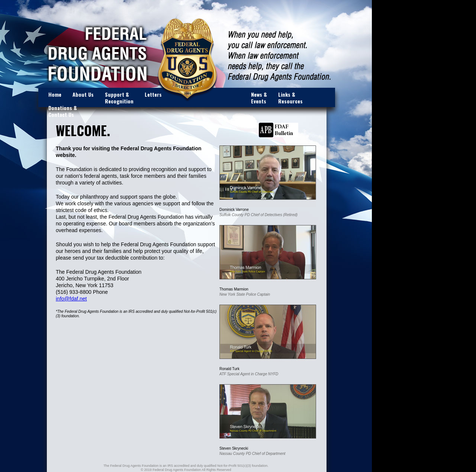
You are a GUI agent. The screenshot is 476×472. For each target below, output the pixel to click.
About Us (83, 94)
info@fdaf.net (71, 299)
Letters (153, 94)
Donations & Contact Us (63, 111)
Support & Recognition (119, 98)
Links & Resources (290, 98)
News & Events (259, 98)
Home (55, 94)
